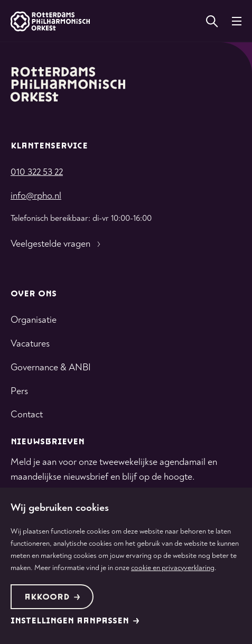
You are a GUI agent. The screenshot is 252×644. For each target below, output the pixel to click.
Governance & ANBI (51, 367)
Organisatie (34, 320)
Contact (27, 414)
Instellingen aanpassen (75, 621)
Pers (19, 391)
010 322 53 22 (37, 172)
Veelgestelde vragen (57, 244)
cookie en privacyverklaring (173, 568)
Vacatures (30, 344)
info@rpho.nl (36, 196)
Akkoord (52, 597)
